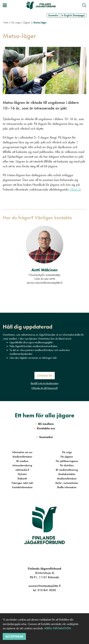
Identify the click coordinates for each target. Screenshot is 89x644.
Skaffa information (67, 487)
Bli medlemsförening (67, 470)
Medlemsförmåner (22, 457)
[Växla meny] (5, 5)
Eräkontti (22, 479)
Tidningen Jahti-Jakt (22, 483)
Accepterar (14, 636)
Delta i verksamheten (67, 483)
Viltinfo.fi (75, 189)
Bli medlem (22, 461)
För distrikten (67, 465)
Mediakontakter (67, 474)
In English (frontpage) (73, 15)
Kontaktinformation (22, 487)
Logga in (45, 376)
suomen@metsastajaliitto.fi (44, 586)
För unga (16, 22)
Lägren (27, 22)
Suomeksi (53, 15)
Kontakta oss (45, 428)
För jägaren (67, 457)
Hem (6, 22)
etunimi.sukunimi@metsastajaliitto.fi (45, 283)
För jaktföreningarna (67, 461)
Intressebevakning (22, 465)
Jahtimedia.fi (22, 470)
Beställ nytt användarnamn (45, 383)
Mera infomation (57, 628)
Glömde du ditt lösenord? (45, 388)
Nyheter (22, 474)
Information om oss (22, 452)
